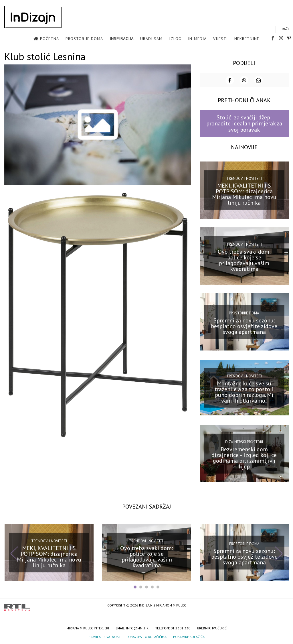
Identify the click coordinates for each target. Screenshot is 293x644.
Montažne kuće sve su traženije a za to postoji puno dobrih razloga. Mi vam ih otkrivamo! (244, 391)
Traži (284, 29)
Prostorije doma (84, 39)
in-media (197, 39)
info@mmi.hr (137, 628)
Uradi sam (151, 39)
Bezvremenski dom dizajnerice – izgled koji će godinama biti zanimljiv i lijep (244, 457)
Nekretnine (247, 39)
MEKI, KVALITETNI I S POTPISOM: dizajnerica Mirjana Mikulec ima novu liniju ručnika (244, 194)
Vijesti (220, 39)
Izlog (175, 39)
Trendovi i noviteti (244, 178)
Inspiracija (122, 39)
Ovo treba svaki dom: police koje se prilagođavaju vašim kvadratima (244, 260)
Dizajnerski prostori (244, 442)
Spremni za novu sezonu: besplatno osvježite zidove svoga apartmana (244, 326)
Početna (50, 39)
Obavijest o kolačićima (147, 636)
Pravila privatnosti (105, 636)
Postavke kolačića (189, 636)
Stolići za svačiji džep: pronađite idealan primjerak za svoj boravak (244, 123)
